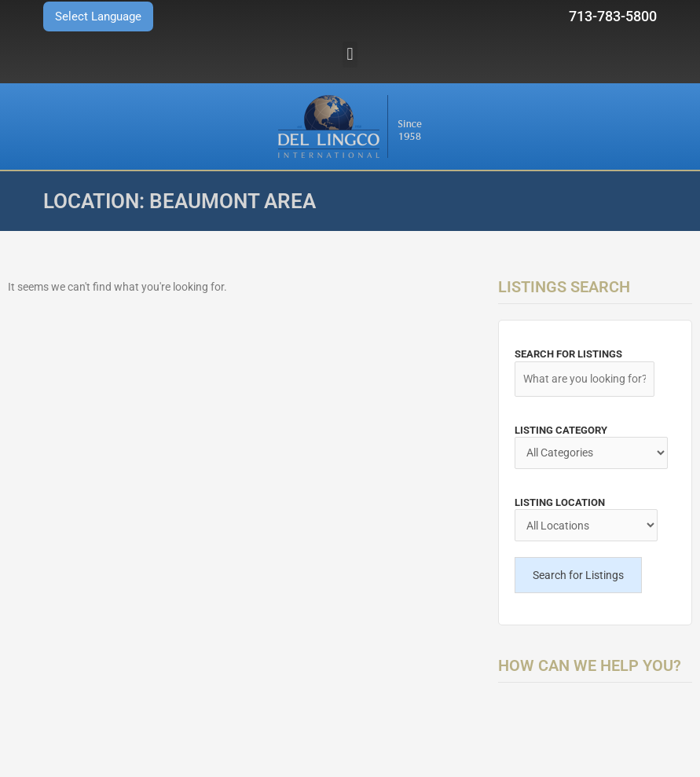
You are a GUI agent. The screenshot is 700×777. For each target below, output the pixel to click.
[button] (350, 55)
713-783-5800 (613, 16)
